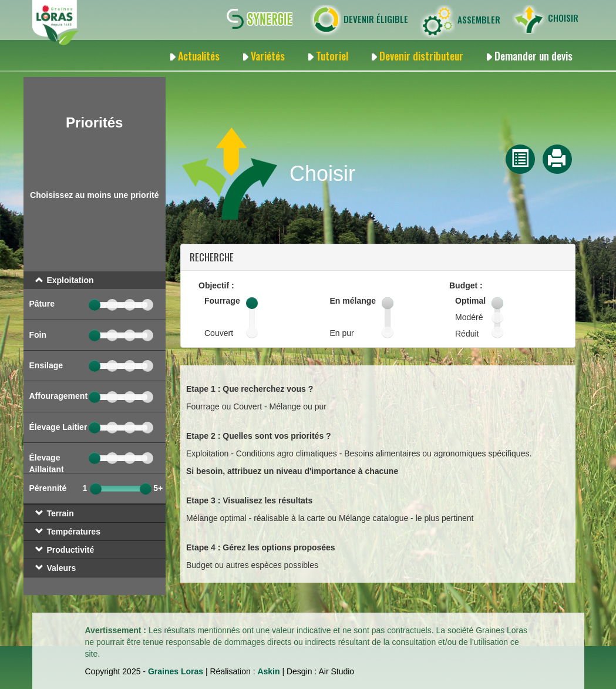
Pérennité (48, 488)
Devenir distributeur (421, 56)
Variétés (268, 56)
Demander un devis (533, 56)
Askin (268, 671)
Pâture (42, 304)
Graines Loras (176, 671)
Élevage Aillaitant (47, 463)
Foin (38, 335)
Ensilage (46, 365)
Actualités (199, 56)
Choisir (545, 19)
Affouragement (59, 396)
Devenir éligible (359, 20)
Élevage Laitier (58, 427)
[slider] (95, 305)
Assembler (460, 21)
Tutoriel (332, 56)
